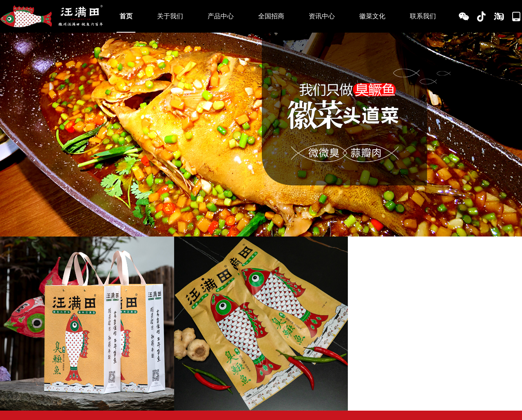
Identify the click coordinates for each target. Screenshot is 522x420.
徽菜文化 (372, 16)
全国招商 (271, 16)
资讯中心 (322, 16)
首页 (126, 16)
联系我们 (423, 16)
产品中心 (221, 16)
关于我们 (170, 16)
